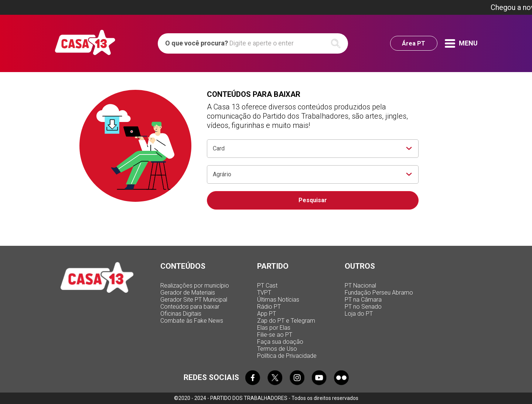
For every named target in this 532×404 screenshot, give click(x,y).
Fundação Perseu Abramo (379, 293)
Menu (461, 43)
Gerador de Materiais (188, 293)
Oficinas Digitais (181, 314)
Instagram (297, 378)
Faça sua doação (280, 342)
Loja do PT (359, 314)
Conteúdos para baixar (190, 307)
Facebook (253, 378)
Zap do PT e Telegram (286, 321)
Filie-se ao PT (275, 335)
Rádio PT (269, 307)
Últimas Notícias (278, 300)
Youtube (319, 378)
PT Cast (267, 286)
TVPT (264, 293)
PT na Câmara (363, 300)
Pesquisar (313, 200)
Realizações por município (195, 286)
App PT (267, 314)
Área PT (414, 43)
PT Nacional (360, 286)
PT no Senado (363, 307)
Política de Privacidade (287, 356)
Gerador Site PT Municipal (194, 300)
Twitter (275, 378)
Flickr (341, 378)
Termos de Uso (277, 349)
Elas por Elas (274, 328)
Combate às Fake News (192, 321)
